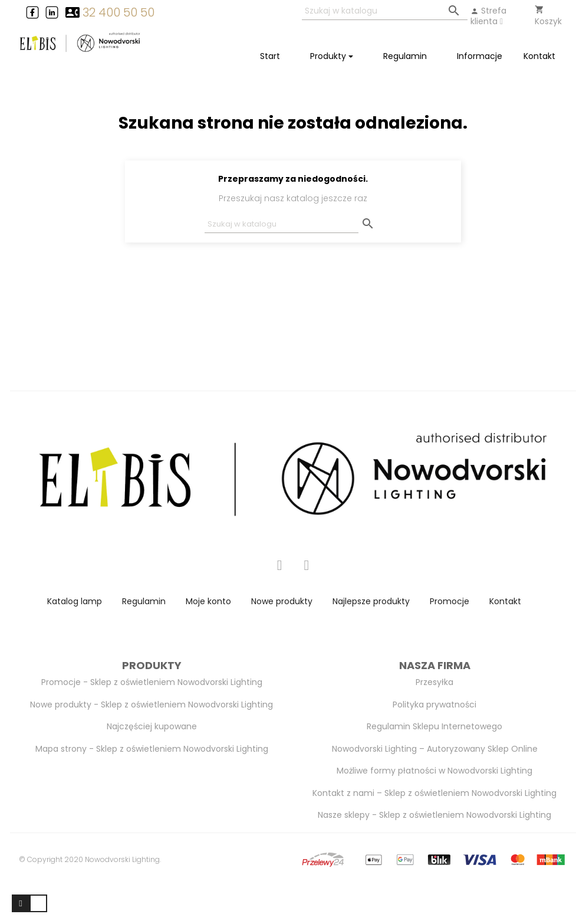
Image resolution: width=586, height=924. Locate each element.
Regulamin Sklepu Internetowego (434, 726)
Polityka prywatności (434, 705)
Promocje (450, 601)
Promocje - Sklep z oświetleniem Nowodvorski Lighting (152, 682)
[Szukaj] (385, 12)
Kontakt (505, 601)
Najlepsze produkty (371, 601)
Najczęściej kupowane (152, 726)
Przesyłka (434, 682)
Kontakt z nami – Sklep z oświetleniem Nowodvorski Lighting (434, 793)
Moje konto (208, 601)
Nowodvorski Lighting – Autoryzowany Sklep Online (435, 749)
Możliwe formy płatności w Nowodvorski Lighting (434, 771)
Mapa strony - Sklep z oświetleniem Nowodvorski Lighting (152, 749)
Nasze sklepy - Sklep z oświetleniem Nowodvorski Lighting (434, 815)
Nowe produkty (282, 601)
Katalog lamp (75, 601)
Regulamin (144, 601)
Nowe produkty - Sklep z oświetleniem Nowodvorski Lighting (152, 705)
